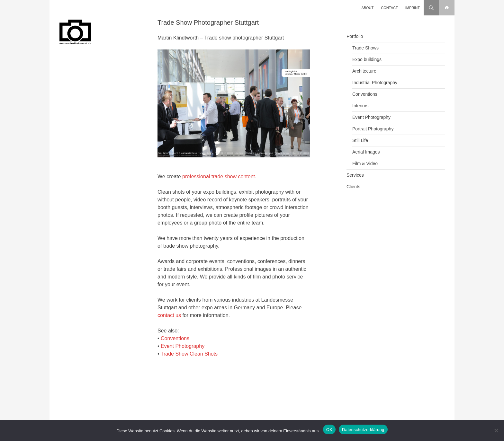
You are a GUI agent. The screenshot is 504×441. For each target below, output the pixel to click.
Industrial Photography (375, 83)
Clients (353, 187)
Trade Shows (365, 48)
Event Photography (183, 346)
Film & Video (365, 163)
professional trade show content (219, 176)
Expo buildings (367, 59)
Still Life (360, 140)
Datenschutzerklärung (363, 430)
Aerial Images (366, 152)
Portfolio (355, 36)
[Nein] (496, 430)
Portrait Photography (373, 129)
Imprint (413, 8)
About (367, 8)
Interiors (360, 106)
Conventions (175, 338)
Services (355, 175)
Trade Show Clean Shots (189, 354)
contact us (169, 315)
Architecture (364, 71)
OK (329, 430)
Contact (389, 8)
